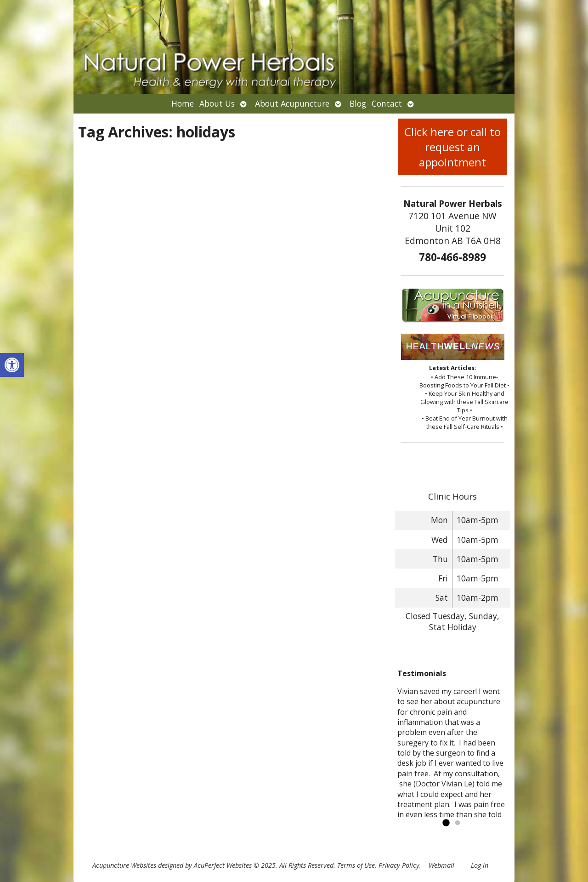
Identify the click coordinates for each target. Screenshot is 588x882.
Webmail (441, 865)
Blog (358, 103)
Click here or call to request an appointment (452, 147)
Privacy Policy (399, 865)
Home (183, 103)
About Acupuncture (292, 103)
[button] (12, 365)
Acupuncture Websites (124, 865)
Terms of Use (356, 865)
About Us (217, 103)
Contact (387, 103)
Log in (480, 865)
